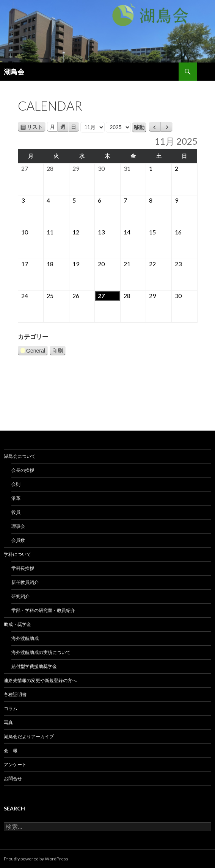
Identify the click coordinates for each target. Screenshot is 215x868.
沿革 (16, 498)
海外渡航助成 (25, 638)
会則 (16, 484)
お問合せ (13, 778)
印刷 (59, 351)
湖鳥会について (20, 456)
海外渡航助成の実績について (41, 652)
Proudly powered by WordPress (36, 859)
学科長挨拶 (23, 568)
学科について (17, 554)
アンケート (15, 764)
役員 (16, 512)
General (33, 352)
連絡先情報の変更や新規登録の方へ (40, 680)
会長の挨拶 (23, 470)
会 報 (11, 750)
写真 (8, 722)
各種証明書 (15, 694)
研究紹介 (20, 596)
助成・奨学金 (17, 624)
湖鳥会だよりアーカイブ (29, 736)
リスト (36, 127)
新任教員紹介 (25, 582)
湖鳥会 (14, 72)
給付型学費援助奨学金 (34, 666)
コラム (11, 708)
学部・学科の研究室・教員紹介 (43, 610)
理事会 (18, 526)
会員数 (18, 540)
